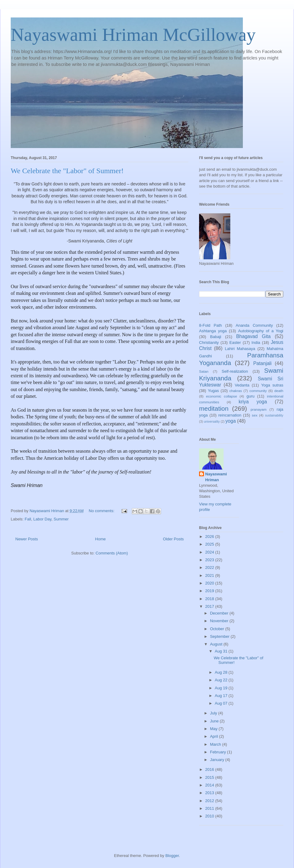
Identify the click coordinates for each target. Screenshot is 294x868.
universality (212, 422)
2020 (210, 583)
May (214, 729)
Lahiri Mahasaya (240, 349)
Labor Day (42, 519)
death (279, 391)
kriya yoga (253, 402)
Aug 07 (222, 703)
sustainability (274, 415)
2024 (210, 552)
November (220, 621)
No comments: (102, 511)
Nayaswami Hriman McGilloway (133, 35)
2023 (210, 560)
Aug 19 (222, 688)
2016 (210, 769)
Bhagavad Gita (253, 336)
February (219, 752)
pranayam (258, 409)
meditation (214, 408)
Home (101, 539)
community (258, 391)
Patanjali (262, 363)
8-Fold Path (211, 325)
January (218, 760)
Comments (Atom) (112, 553)
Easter (235, 343)
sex (254, 415)
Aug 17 (222, 696)
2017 (210, 606)
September (220, 636)
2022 (210, 567)
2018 (210, 599)
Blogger (172, 856)
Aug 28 (222, 672)
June (215, 721)
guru (251, 396)
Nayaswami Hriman (216, 477)
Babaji (216, 337)
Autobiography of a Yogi (261, 331)
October (218, 629)
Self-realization (235, 371)
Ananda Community (254, 325)
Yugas (213, 391)
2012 (210, 801)
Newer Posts (27, 539)
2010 (210, 816)
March (216, 744)
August (217, 644)
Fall (28, 519)
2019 (210, 591)
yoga (231, 421)
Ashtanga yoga (213, 331)
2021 (210, 575)
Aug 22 (222, 680)
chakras (236, 391)
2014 (210, 785)
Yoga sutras (272, 385)
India (256, 343)
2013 (210, 793)
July (214, 713)
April (215, 736)
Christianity (209, 343)
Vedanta (242, 385)
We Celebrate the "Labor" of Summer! (67, 171)
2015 (210, 777)
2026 (210, 537)
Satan (204, 371)
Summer (61, 519)
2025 (210, 544)
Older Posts (173, 539)
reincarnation (230, 415)
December (220, 613)
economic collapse (222, 396)
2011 (210, 808)
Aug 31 (222, 651)
